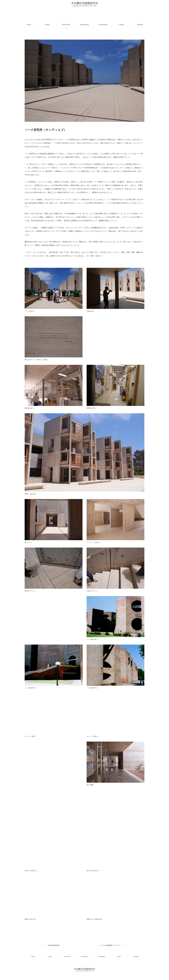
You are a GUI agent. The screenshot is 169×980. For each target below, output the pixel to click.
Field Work (67, 957)
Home (33, 957)
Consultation (102, 957)
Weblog (136, 957)
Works (50, 957)
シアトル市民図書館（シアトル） (110, 945)
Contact (119, 957)
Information (84, 957)
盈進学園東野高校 (54, 945)
